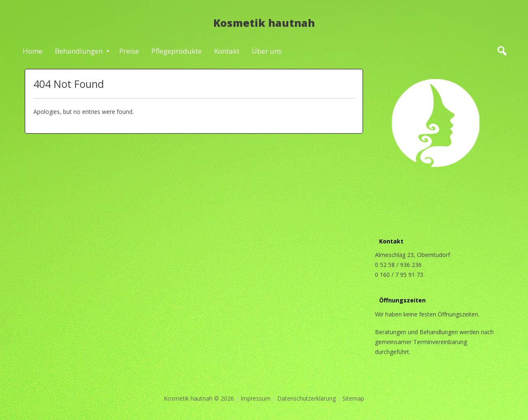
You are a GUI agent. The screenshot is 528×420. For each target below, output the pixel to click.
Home (33, 51)
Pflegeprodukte (177, 51)
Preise (129, 51)
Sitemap (353, 398)
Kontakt (227, 51)
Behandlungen (79, 51)
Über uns (267, 51)
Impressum (256, 398)
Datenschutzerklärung (306, 398)
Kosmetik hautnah (264, 23)
